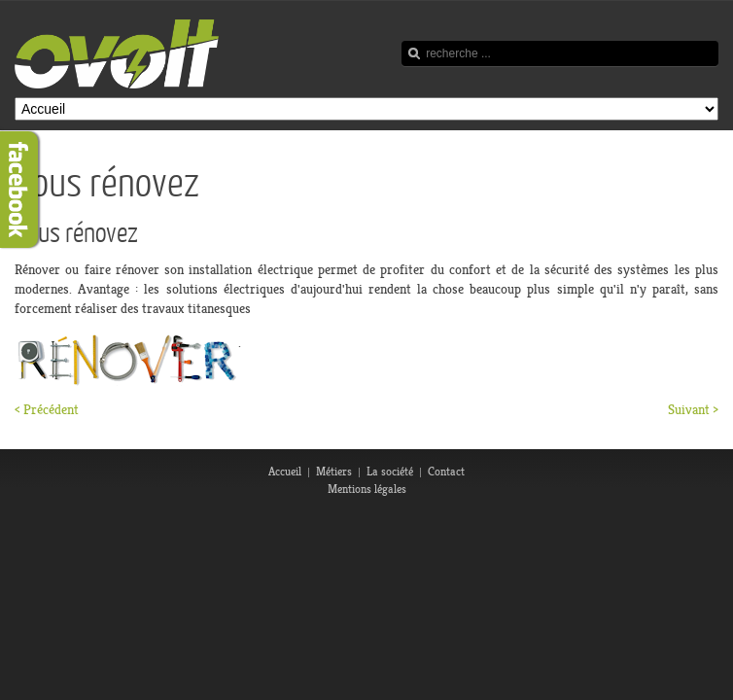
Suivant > (693, 410)
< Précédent (47, 410)
